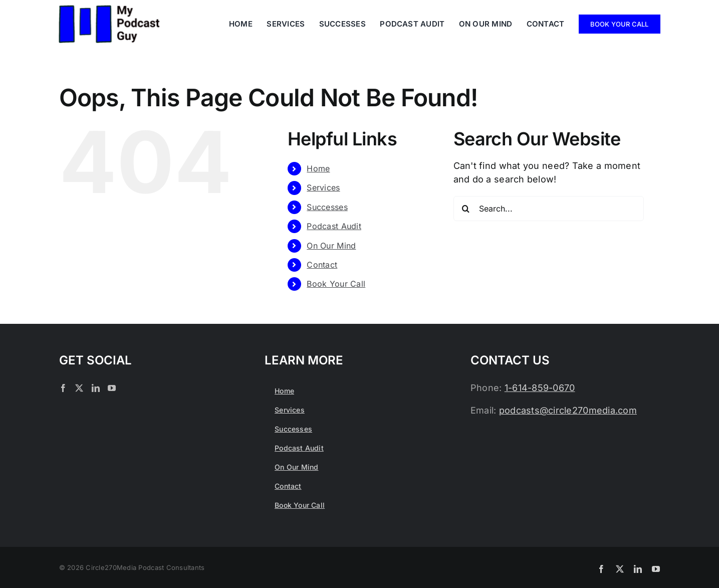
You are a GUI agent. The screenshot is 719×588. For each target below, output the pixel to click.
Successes (327, 207)
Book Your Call (336, 284)
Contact (322, 265)
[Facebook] (63, 388)
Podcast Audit (334, 226)
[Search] (466, 209)
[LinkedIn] (96, 388)
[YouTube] (112, 388)
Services (323, 187)
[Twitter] (79, 388)
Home (318, 168)
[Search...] (549, 209)
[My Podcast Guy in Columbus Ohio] (109, 9)
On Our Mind (331, 246)
